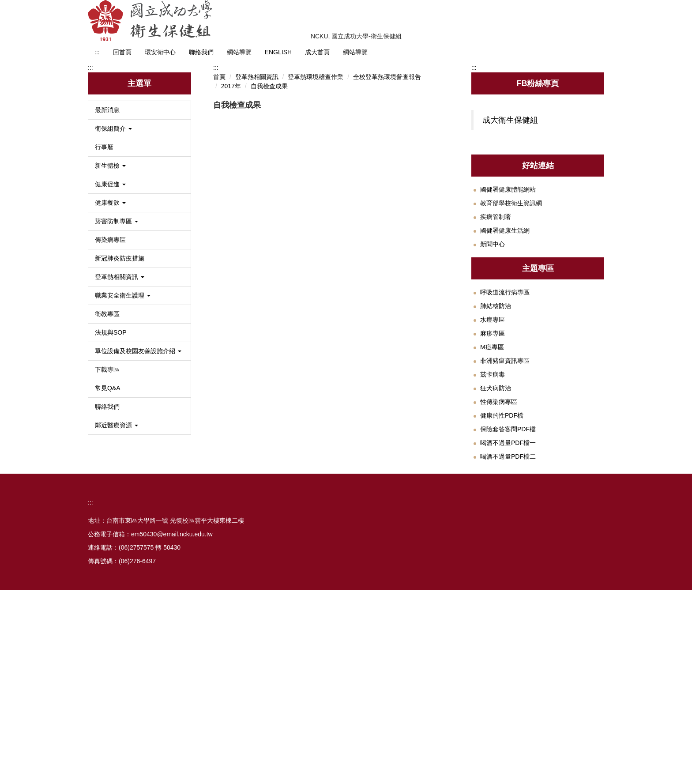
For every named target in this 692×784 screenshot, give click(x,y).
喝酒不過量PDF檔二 (508, 626)
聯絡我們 (201, 52)
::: (97, 52)
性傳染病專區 (499, 572)
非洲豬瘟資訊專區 (505, 531)
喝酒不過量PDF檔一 (508, 613)
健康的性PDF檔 (502, 585)
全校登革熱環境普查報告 (387, 271)
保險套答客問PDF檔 (508, 599)
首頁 (219, 271)
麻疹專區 (493, 503)
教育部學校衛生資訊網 (511, 373)
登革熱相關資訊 (257, 271)
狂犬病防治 (496, 558)
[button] (139, 322)
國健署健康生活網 (505, 400)
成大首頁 (317, 52)
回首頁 (122, 52)
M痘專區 (492, 517)
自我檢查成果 (269, 280)
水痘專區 (493, 490)
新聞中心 (493, 414)
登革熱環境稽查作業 (316, 271)
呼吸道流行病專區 (505, 462)
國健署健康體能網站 (508, 359)
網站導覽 (239, 52)
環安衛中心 (160, 52)
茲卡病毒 (493, 544)
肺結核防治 (496, 476)
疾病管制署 (496, 387)
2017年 (231, 280)
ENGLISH (278, 52)
